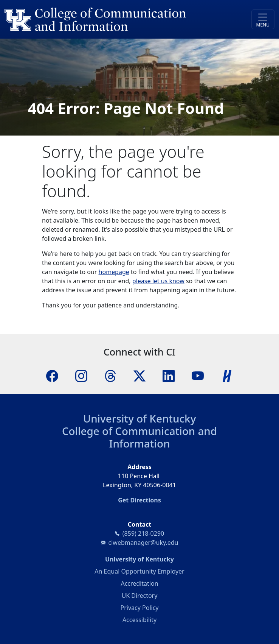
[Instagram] (81, 375)
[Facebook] (52, 375)
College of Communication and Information (139, 437)
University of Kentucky (140, 418)
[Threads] (110, 375)
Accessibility (139, 620)
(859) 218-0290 (143, 533)
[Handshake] (227, 375)
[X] (139, 375)
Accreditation (139, 583)
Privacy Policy (140, 608)
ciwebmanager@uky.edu (143, 543)
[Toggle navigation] (263, 19)
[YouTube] (198, 375)
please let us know (158, 281)
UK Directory (140, 596)
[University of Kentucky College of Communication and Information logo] (106, 19)
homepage (114, 272)
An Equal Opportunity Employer (139, 571)
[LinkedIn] (169, 375)
